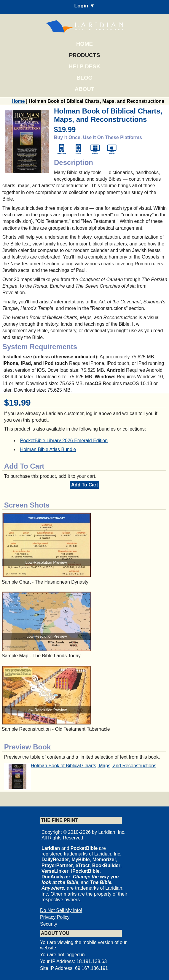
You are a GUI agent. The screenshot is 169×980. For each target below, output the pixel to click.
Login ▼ (84, 6)
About (84, 89)
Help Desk (84, 66)
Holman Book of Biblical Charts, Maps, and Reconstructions (94, 766)
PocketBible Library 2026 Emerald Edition (64, 441)
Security (49, 924)
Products (85, 55)
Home (84, 44)
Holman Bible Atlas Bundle (48, 449)
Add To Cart (84, 485)
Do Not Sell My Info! (61, 910)
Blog (84, 78)
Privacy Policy (55, 917)
